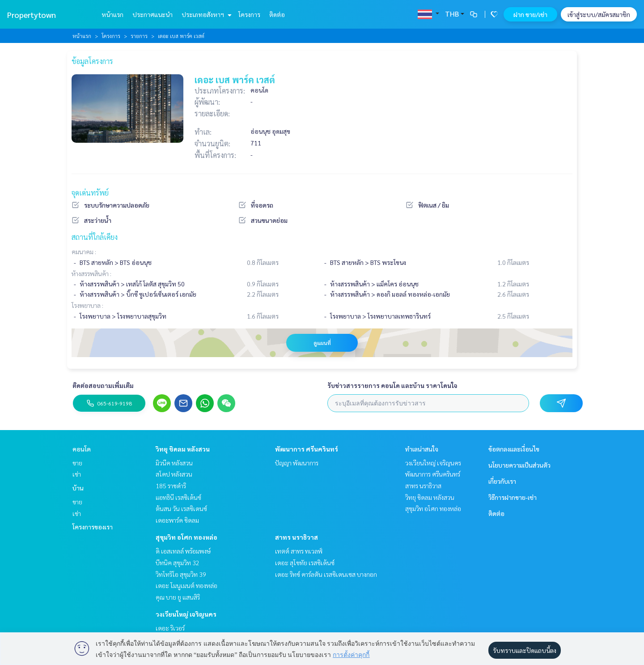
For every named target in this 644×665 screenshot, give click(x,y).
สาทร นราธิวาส (297, 537)
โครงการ (249, 14)
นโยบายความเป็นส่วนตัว (519, 465)
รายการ (139, 36)
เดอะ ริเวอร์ (170, 628)
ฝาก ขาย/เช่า (530, 14)
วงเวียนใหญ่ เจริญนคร (186, 614)
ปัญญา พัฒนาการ (297, 463)
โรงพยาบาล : (87, 305)
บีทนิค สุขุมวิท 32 (178, 563)
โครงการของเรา (93, 527)
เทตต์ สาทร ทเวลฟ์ (299, 551)
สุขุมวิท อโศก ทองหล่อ (186, 537)
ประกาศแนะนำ (153, 14)
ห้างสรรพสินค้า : (91, 273)
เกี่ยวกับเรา (502, 481)
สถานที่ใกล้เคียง (95, 237)
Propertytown (32, 15)
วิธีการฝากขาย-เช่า (513, 497)
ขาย (77, 463)
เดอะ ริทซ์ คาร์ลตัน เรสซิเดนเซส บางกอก (326, 574)
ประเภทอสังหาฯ (205, 14)
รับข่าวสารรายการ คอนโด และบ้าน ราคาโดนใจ (392, 385)
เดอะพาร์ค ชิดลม (177, 520)
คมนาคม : (84, 252)
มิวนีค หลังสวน (174, 463)
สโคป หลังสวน (174, 474)
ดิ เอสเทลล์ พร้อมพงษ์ (183, 551)
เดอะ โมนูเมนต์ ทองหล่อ (186, 585)
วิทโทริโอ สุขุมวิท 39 (181, 574)
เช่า (77, 474)
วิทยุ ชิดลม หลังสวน (183, 449)
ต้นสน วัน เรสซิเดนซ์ (181, 508)
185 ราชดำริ (171, 486)
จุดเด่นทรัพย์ (90, 193)
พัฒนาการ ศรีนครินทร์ (307, 449)
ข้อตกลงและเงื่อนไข (514, 449)
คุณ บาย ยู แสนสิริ (178, 597)
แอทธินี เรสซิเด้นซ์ (178, 497)
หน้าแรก (112, 14)
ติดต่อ (277, 14)
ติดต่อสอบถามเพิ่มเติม (103, 385)
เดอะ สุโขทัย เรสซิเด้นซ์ (305, 563)
